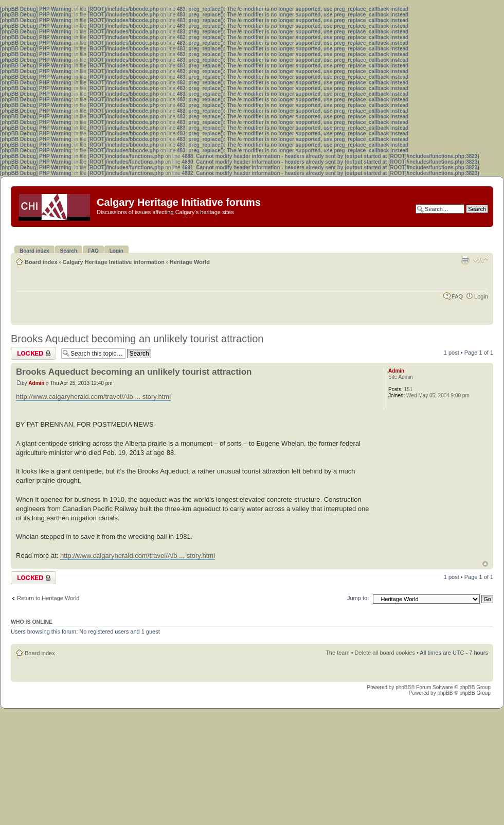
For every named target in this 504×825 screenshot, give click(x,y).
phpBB (403, 687)
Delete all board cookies (385, 653)
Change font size (481, 260)
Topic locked (33, 353)
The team (337, 653)
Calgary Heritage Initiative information (113, 262)
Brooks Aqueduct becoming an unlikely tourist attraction (137, 339)
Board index (41, 262)
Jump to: (358, 598)
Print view (465, 260)
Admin (36, 383)
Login (481, 296)
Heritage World (190, 262)
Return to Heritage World (48, 598)
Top (485, 564)
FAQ (457, 296)
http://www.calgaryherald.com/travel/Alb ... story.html (93, 397)
